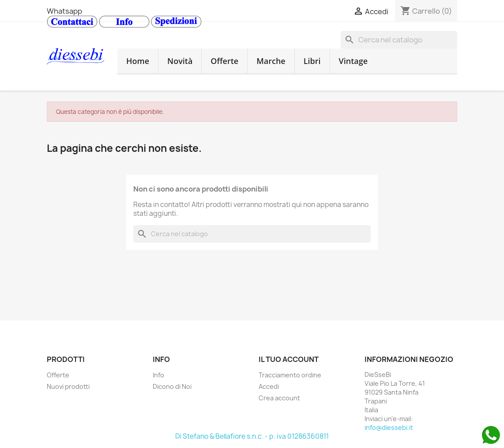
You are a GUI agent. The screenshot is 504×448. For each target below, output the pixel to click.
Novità (180, 61)
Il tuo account (289, 359)
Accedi (269, 386)
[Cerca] (399, 40)
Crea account (279, 398)
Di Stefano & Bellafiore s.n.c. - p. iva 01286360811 (252, 436)
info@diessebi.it (389, 427)
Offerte (224, 61)
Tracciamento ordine (290, 375)
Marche (271, 61)
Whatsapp (64, 11)
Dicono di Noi (172, 386)
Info (158, 375)
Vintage (354, 61)
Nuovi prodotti (68, 386)
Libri (312, 61)
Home (138, 61)
